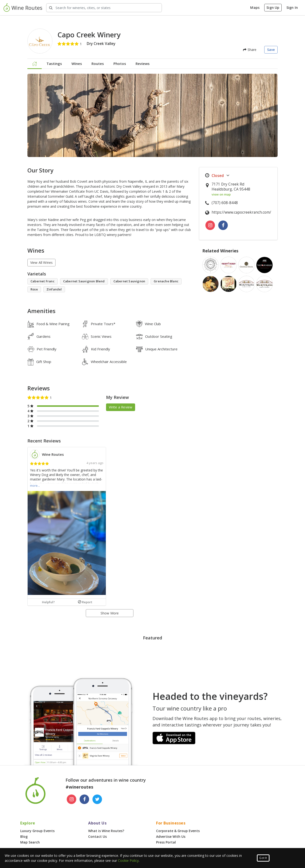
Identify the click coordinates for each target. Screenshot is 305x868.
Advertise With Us (171, 836)
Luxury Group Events (37, 831)
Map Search (30, 842)
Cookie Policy (128, 861)
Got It (263, 858)
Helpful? (48, 602)
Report (85, 602)
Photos (120, 64)
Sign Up (273, 7)
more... (35, 486)
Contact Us (97, 836)
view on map (221, 194)
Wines (77, 64)
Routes (98, 64)
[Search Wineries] (104, 8)
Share (250, 50)
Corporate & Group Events (178, 831)
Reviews (143, 64)
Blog (24, 836)
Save (271, 50)
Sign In (292, 7)
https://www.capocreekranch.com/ (241, 212)
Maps (255, 7)
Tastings (54, 64)
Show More (110, 613)
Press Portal (166, 842)
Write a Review (121, 407)
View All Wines (42, 262)
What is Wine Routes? (106, 831)
